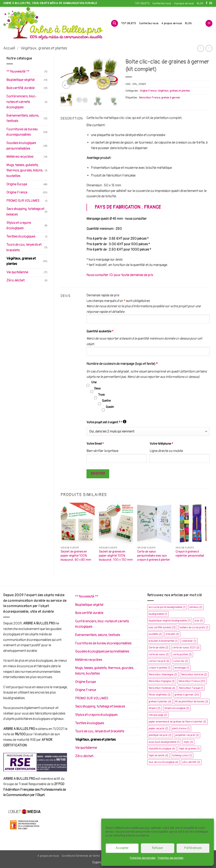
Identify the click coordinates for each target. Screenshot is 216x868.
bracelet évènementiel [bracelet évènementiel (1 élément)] (163, 641)
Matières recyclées (20, 157)
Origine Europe (17, 184)
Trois (101, 395)
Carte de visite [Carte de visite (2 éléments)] (159, 648)
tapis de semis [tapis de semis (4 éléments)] (158, 755)
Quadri (110, 407)
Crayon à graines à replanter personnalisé (190, 554)
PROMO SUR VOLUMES (23, 201)
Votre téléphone (161, 444)
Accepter (122, 848)
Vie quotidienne (17, 272)
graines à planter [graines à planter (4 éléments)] (160, 702)
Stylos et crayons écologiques (19, 226)
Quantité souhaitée (100, 331)
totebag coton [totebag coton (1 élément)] (182, 755)
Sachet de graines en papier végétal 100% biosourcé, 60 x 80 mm (76, 556)
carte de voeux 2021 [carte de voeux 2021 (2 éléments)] (186, 648)
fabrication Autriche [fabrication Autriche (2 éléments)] (194, 675)
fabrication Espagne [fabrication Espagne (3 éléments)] (162, 681)
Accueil (9, 48)
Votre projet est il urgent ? (106, 422)
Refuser (157, 848)
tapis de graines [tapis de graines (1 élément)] (189, 749)
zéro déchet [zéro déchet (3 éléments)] (191, 762)
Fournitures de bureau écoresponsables (22, 132)
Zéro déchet (16, 280)
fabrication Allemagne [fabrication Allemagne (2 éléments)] (163, 675)
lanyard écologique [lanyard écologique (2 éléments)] (177, 708)
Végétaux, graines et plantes (44, 48)
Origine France (17, 192)
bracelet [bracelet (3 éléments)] (172, 634)
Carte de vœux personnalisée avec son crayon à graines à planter (154, 556)
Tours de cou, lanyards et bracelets (24, 247)
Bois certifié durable (21, 88)
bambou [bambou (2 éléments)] (196, 607)
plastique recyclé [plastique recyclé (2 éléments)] (160, 735)
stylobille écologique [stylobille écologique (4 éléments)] (162, 749)
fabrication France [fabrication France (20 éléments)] (192, 681)
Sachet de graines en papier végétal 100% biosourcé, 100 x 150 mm (116, 556)
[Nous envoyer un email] (211, 3)
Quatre (106, 401)
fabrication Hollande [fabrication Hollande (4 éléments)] (162, 688)
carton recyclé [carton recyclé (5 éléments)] (159, 661)
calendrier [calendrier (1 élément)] (189, 641)
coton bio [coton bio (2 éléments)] (181, 661)
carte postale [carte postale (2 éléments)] (182, 654)
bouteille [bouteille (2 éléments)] (155, 634)
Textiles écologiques (21, 236)
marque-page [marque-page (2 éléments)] (158, 715)
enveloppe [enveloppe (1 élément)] (182, 668)
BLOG (200, 3)
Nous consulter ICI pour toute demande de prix (120, 275)
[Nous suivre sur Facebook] (207, 3)
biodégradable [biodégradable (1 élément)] (158, 614)
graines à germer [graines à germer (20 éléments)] (187, 695)
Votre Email (95, 444)
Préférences (193, 848)
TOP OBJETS (142, 3)
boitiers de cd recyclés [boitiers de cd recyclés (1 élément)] (194, 627)
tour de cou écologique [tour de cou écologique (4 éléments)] (163, 762)
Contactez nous (162, 3)
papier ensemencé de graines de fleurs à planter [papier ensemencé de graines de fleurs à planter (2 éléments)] (177, 722)
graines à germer (171, 98)
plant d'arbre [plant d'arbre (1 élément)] (181, 728)
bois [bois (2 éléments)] (199, 621)
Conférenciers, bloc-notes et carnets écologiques (22, 102)
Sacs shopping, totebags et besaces (25, 212)
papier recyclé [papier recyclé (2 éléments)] (158, 728)
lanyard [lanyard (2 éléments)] (155, 708)
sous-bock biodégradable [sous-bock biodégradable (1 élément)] (164, 742)
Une (94, 382)
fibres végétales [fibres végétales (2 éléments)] (160, 695)
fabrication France (149, 98)
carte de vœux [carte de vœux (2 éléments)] (159, 654)
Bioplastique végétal (21, 80)
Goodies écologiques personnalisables (21, 146)
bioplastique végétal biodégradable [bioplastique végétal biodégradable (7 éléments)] (170, 621)
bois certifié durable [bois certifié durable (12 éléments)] (162, 627)
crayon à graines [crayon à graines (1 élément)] (160, 668)
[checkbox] (88, 385)
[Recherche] (115, 23)
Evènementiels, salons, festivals (23, 118)
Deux (97, 389)
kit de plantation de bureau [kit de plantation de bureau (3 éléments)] (192, 702)
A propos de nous (184, 3)
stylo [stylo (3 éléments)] (188, 742)
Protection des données (143, 858)
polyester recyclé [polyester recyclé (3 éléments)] (187, 735)
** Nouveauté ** (18, 71)
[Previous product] (209, 48)
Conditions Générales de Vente (81, 856)
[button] (209, 23)
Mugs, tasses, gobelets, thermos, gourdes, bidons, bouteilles (25, 170)
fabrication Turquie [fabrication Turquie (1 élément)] (191, 688)
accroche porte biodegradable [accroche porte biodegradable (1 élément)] (167, 607)
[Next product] (200, 48)
